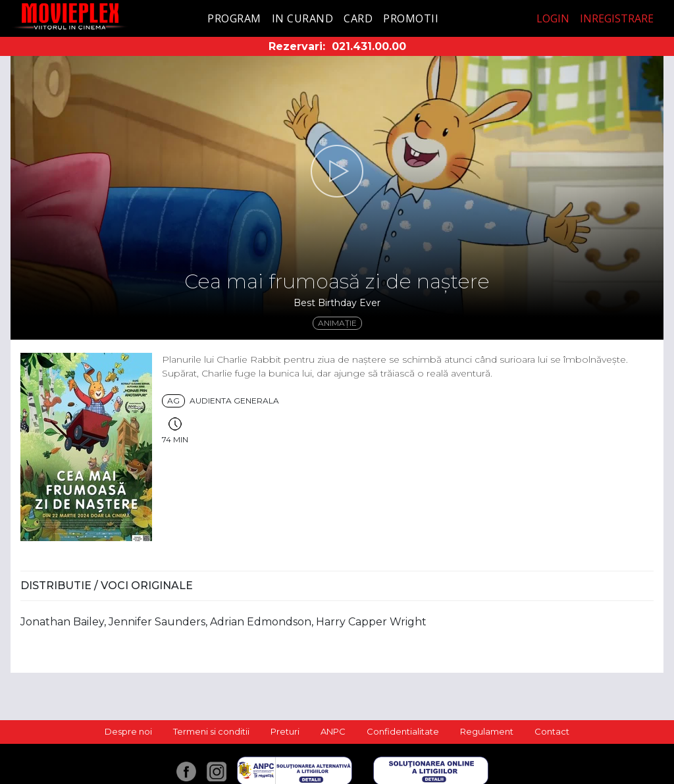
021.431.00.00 (369, 46)
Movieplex (70, 16)
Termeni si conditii (211, 731)
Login (553, 18)
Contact (552, 731)
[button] (337, 171)
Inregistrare (617, 18)
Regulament (487, 731)
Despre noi (128, 731)
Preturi (285, 731)
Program (234, 18)
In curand (303, 18)
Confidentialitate (403, 731)
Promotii (411, 18)
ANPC (333, 731)
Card (358, 18)
